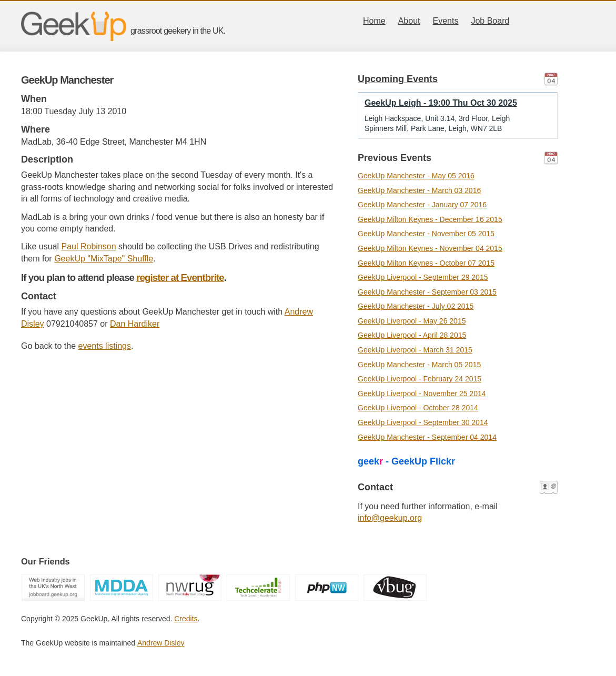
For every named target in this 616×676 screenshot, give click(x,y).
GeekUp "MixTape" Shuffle (104, 259)
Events (446, 21)
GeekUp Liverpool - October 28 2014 (418, 408)
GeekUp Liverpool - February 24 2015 (420, 379)
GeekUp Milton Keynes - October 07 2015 (426, 263)
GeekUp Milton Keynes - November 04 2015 (430, 248)
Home (374, 21)
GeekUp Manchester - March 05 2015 (419, 365)
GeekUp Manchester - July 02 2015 (416, 306)
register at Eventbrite (180, 278)
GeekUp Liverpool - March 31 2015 (415, 350)
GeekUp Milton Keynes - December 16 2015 (430, 219)
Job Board (490, 21)
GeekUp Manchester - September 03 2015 (427, 292)
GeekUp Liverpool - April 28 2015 (412, 335)
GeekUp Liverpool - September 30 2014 (423, 422)
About (409, 21)
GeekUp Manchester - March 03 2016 (419, 190)
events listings (105, 346)
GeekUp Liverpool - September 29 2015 (423, 277)
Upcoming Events (398, 79)
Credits (186, 619)
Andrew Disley (161, 643)
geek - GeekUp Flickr (406, 461)
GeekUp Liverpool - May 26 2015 (412, 321)
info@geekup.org (390, 518)
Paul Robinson (89, 246)
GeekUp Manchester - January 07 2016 (422, 205)
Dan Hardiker (135, 324)
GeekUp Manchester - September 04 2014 (427, 437)
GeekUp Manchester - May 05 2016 (416, 176)
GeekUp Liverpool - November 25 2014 (422, 394)
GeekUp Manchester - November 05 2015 (426, 234)
